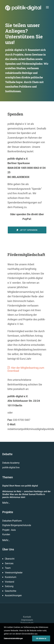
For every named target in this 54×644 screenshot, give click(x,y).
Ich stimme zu (41, 638)
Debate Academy (11, 463)
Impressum (27, 620)
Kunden (6, 534)
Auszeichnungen (13, 595)
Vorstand (10, 582)
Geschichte (11, 591)
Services (9, 563)
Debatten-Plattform (12, 521)
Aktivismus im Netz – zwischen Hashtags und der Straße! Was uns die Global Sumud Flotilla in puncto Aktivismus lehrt (26, 494)
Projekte (8, 512)
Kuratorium (11, 577)
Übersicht (10, 559)
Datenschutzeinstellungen (13, 638)
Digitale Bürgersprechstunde (17, 525)
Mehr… (6, 503)
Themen (8, 477)
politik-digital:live (11, 467)
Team (8, 568)
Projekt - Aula (9, 530)
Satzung (9, 586)
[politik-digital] (23, 8)
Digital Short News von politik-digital (20, 486)
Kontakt (27, 617)
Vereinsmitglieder (14, 573)
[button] (47, 7)
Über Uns (8, 549)
